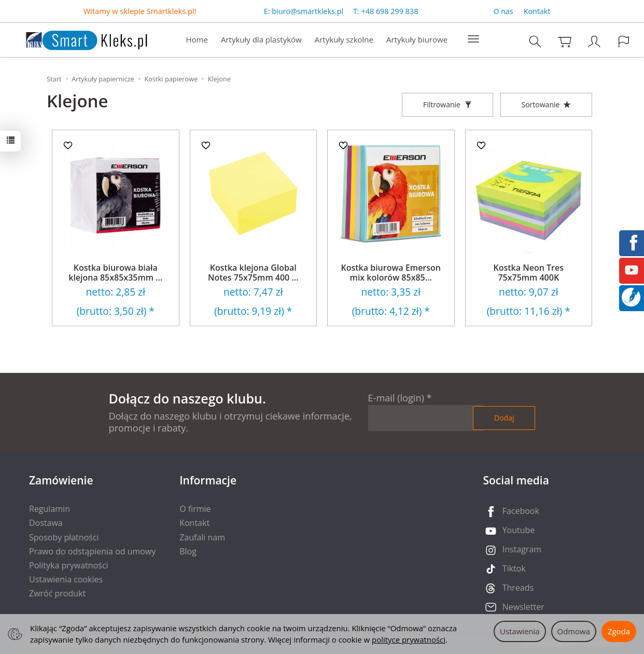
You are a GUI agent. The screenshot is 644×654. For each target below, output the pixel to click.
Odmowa (574, 631)
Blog (188, 551)
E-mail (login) (396, 398)
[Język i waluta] (624, 41)
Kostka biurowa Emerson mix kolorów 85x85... (391, 273)
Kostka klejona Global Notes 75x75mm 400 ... (253, 273)
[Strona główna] (76, 39)
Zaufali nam (202, 537)
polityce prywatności (409, 639)
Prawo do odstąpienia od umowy (92, 551)
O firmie (195, 509)
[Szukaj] (535, 41)
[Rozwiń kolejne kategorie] (473, 39)
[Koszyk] (565, 41)
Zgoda (619, 631)
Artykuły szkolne (344, 39)
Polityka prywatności (69, 565)
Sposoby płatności (64, 537)
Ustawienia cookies (66, 579)
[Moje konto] (594, 41)
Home (197, 39)
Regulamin (50, 509)
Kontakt (537, 11)
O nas (503, 11)
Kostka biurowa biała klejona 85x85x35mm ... (115, 273)
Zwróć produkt (57, 593)
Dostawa (46, 523)
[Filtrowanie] (447, 105)
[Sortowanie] (546, 105)
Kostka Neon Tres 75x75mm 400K (529, 273)
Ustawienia (520, 631)
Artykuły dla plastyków (261, 39)
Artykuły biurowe (417, 39)
